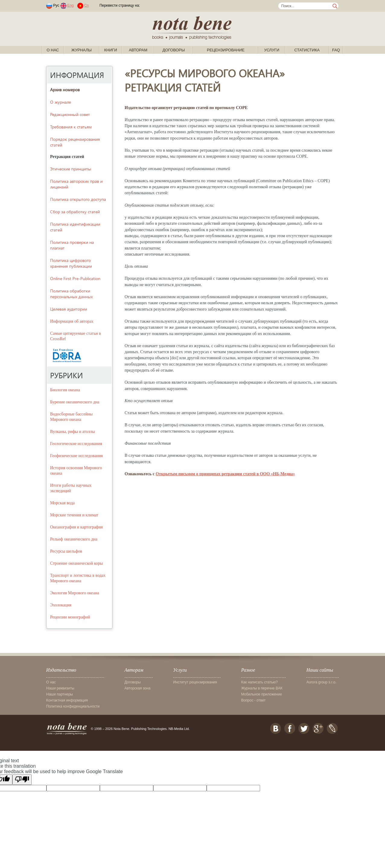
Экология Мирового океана (75, 593)
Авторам (138, 50)
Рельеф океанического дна (74, 539)
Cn (86, 5)
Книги (111, 50)
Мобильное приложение (261, 694)
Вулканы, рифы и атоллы (73, 432)
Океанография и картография (76, 527)
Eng (70, 5)
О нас (53, 50)
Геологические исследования (76, 444)
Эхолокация (61, 605)
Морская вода (62, 503)
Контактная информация (67, 700)
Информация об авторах (72, 321)
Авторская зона (138, 688)
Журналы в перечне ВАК (262, 688)
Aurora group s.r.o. (321, 682)
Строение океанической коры (76, 563)
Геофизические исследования (76, 456)
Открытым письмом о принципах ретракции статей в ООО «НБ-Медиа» (225, 474)
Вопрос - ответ (253, 700)
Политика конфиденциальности (73, 706)
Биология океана (65, 390)
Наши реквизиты (60, 688)
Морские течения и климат (74, 515)
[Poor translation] (22, 780)
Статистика (307, 50)
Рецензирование (226, 50)
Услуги (272, 50)
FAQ (336, 50)
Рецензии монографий (70, 617)
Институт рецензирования (195, 682)
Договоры (174, 50)
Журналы (81, 50)
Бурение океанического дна (75, 402)
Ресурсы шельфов (66, 551)
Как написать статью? (259, 682)
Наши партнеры (60, 694)
